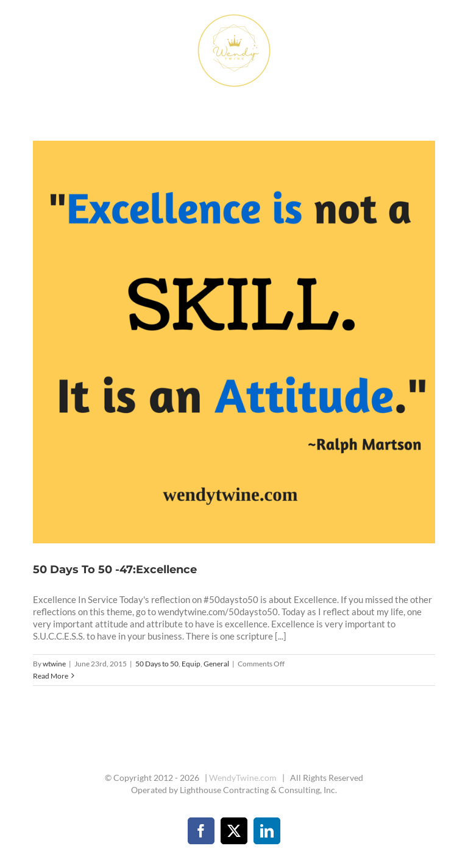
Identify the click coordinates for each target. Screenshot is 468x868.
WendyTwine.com (243, 778)
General (216, 664)
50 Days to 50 (157, 664)
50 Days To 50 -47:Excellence (115, 570)
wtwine (54, 664)
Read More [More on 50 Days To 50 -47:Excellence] (51, 676)
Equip (191, 664)
